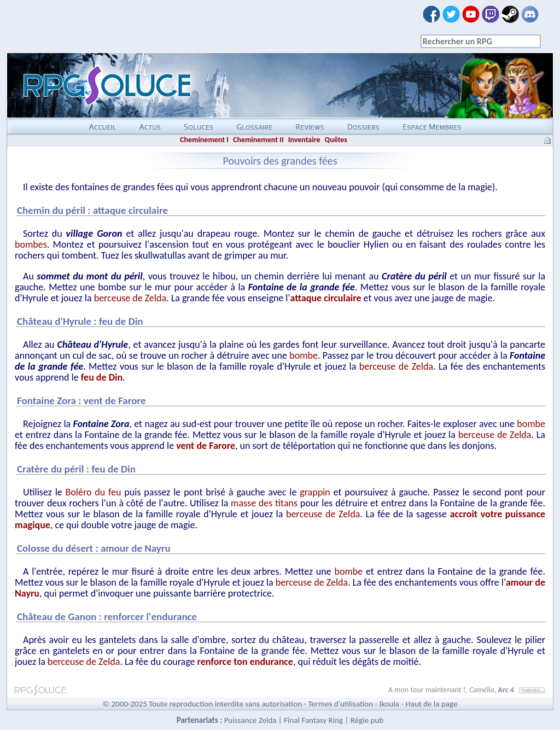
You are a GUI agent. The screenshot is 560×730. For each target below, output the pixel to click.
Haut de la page (431, 704)
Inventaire (304, 140)
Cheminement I (204, 140)
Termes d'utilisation (340, 704)
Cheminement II (258, 140)
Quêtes (336, 140)
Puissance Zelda (250, 720)
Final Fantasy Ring (313, 720)
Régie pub (367, 720)
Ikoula (390, 704)
